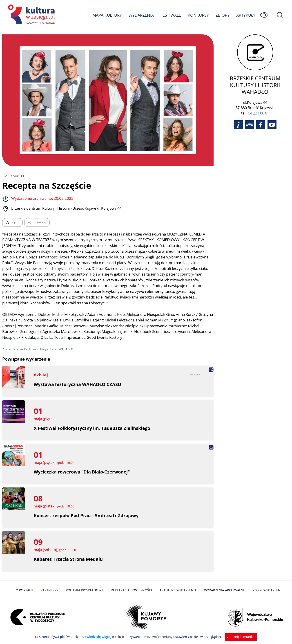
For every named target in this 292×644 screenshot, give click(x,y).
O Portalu (26, 590)
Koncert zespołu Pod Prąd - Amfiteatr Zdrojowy (86, 515)
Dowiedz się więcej (98, 637)
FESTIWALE (171, 15)
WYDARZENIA (141, 15)
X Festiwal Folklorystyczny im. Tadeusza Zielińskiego (92, 428)
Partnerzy (51, 590)
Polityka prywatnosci (86, 590)
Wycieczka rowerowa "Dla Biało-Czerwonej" (82, 472)
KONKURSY (198, 15)
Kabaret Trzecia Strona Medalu (68, 559)
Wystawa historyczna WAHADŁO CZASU (78, 384)
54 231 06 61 (259, 113)
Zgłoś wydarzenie (266, 590)
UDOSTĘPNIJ (37, 222)
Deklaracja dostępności (132, 590)
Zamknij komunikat (239, 637)
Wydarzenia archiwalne (223, 590)
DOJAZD (12, 222)
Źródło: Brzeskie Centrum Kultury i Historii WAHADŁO (38, 349)
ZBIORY (222, 15)
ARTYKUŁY (246, 15)
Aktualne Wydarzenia (177, 590)
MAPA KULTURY (107, 15)
